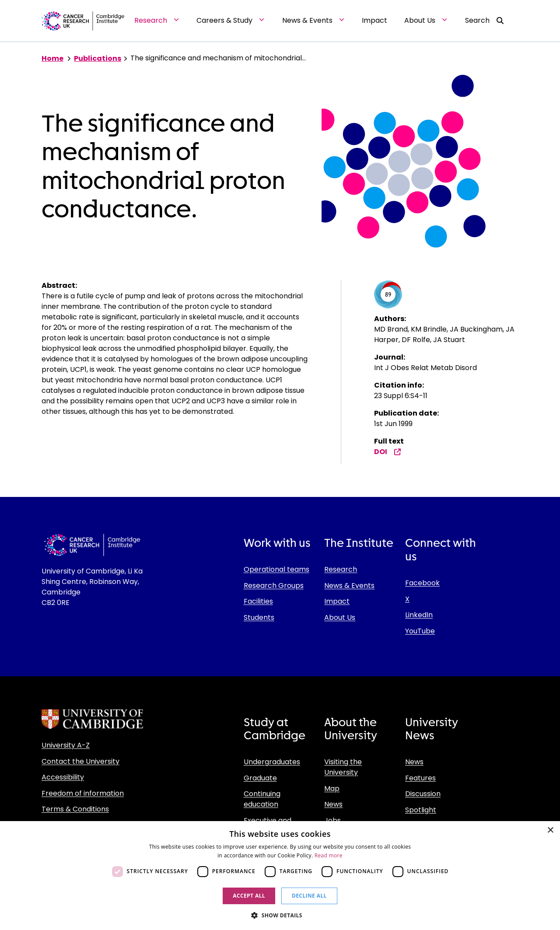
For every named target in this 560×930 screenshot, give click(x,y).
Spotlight (421, 810)
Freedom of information (83, 793)
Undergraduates (272, 762)
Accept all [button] (249, 896)
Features (420, 778)
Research (341, 569)
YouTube (420, 631)
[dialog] (280, 876)
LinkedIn (419, 615)
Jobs (332, 820)
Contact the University (80, 761)
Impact (337, 601)
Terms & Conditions (75, 809)
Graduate (260, 778)
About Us (340, 617)
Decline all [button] (309, 896)
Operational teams (276, 569)
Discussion (423, 794)
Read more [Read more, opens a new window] (329, 855)
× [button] (550, 830)
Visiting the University (343, 767)
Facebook (422, 583)
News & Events (349, 586)
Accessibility (63, 777)
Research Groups (274, 586)
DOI (388, 452)
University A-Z (66, 745)
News (333, 804)
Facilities (258, 601)
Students (259, 617)
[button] (280, 915)
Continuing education (262, 799)
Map (332, 788)
